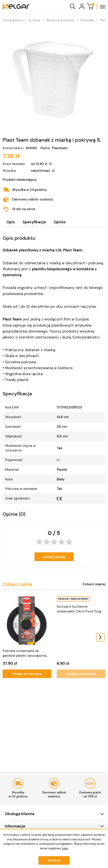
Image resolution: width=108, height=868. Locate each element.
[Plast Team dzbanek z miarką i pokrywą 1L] (54, 80)
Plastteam (60, 148)
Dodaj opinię (54, 557)
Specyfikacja (34, 222)
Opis (11, 222)
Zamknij (54, 860)
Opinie (60, 222)
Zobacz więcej (94, 584)
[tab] (11, 222)
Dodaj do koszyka (27, 674)
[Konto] (82, 6)
